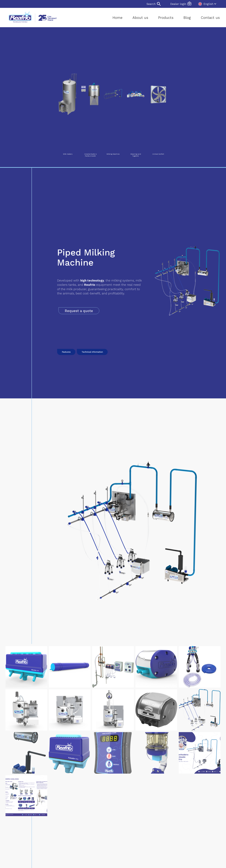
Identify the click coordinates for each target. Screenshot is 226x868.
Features (66, 363)
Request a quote (89, 311)
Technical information (92, 363)
